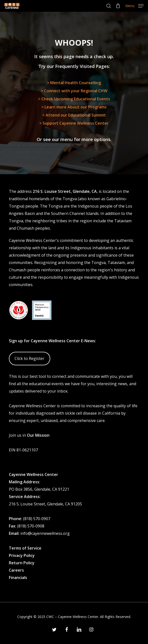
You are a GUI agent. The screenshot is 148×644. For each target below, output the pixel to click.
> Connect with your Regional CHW (74, 91)
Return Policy (22, 563)
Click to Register (29, 358)
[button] (134, 5)
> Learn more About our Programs (74, 107)
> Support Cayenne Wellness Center (74, 123)
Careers (16, 570)
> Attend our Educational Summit (74, 115)
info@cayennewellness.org (45, 533)
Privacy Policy (22, 555)
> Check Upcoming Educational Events (74, 99)
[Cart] (118, 6)
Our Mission (38, 435)
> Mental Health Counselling (74, 83)
